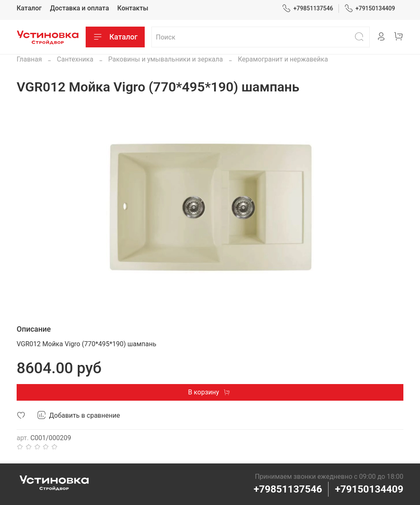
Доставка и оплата (79, 8)
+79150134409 (370, 9)
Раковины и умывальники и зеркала (166, 59)
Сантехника (75, 59)
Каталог (29, 8)
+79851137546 (308, 9)
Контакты (133, 8)
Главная (29, 59)
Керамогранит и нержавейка (283, 59)
